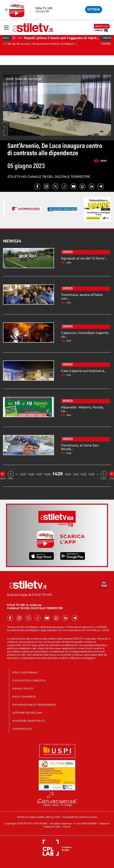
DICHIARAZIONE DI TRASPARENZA (34, 705)
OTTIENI (94, 9)
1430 (68, 474)
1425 (23, 474)
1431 (76, 474)
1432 (83, 474)
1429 (58, 474)
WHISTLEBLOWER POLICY (29, 721)
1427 (39, 474)
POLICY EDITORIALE (25, 672)
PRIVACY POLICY (23, 689)
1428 (47, 474)
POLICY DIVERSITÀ (24, 697)
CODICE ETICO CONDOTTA (29, 680)
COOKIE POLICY (22, 729)
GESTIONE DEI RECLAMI (27, 713)
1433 (92, 474)
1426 (31, 474)
